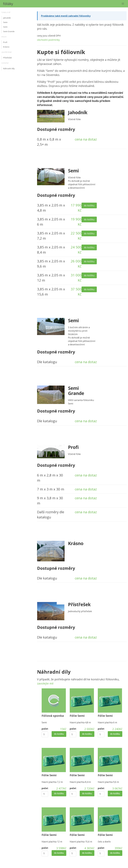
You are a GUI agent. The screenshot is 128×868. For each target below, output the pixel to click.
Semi (5, 22)
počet (45, 729)
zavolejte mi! (45, 683)
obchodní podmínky (48, 40)
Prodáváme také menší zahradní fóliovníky (66, 16)
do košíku (89, 205)
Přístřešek (7, 58)
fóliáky (8, 4)
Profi (5, 42)
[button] (123, 4)
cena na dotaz (86, 139)
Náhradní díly (9, 68)
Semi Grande (9, 31)
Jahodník (7, 18)
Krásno (6, 47)
